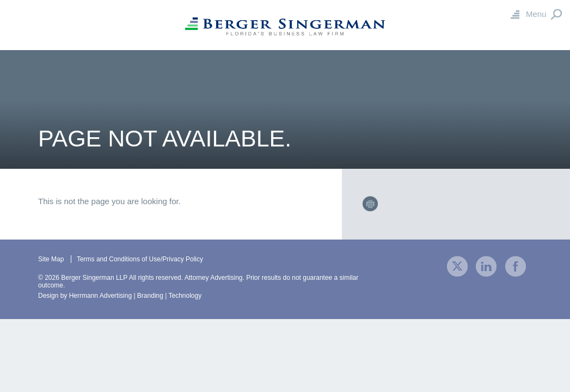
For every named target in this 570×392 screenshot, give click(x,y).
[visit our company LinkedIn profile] (486, 265)
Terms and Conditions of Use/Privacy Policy (140, 259)
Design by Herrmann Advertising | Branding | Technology (120, 296)
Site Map (51, 259)
